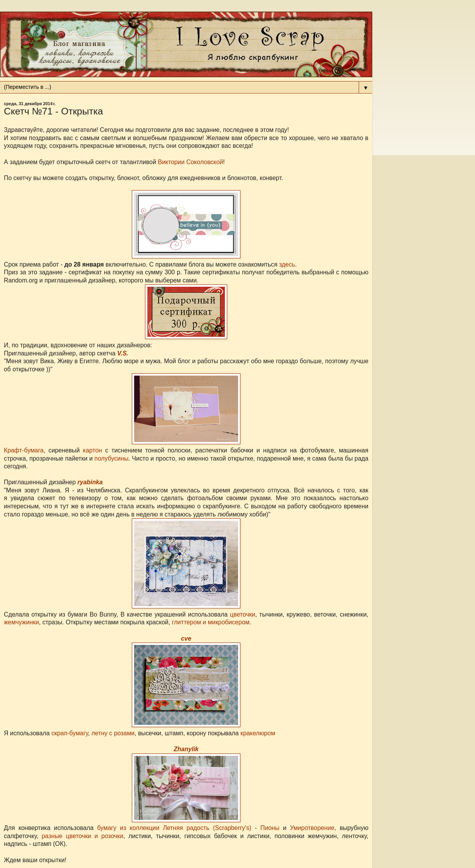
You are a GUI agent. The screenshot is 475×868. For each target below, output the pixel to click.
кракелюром (258, 733)
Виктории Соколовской (190, 162)
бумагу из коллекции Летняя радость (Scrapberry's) (174, 828)
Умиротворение (312, 828)
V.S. (123, 353)
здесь (287, 264)
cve (186, 638)
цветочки (243, 614)
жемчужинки (22, 622)
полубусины (112, 458)
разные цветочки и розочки (83, 836)
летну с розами (113, 733)
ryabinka (90, 482)
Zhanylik (186, 749)
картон (92, 450)
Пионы (270, 828)
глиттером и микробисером (211, 622)
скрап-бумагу (70, 733)
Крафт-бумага (24, 450)
